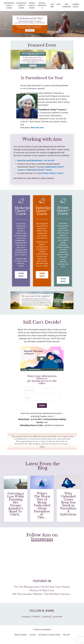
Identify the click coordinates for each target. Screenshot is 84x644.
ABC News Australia (22, 594)
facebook (47, 617)
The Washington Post (29, 587)
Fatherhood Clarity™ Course (39, 170)
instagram (26, 617)
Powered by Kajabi (42, 639)
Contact (33, 635)
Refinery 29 (36, 591)
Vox (16, 587)
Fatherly (66, 587)
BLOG (58, 4)
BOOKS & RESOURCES (42, 5)
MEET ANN (53, 6)
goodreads (58, 617)
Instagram (42, 539)
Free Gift (66, 635)
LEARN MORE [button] (21, 280)
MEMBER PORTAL (76, 6)
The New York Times (51, 587)
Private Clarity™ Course (53, 173)
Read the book (36, 160)
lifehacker (38, 594)
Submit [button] (42, 406)
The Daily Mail (52, 594)
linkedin (36, 617)
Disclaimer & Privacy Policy (49, 635)
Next (79, 24)
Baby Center (49, 591)
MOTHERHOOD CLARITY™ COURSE (9, 6)
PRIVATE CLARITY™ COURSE (32, 6)
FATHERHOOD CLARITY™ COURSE (21, 6)
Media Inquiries (21, 635)
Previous (5, 24)
